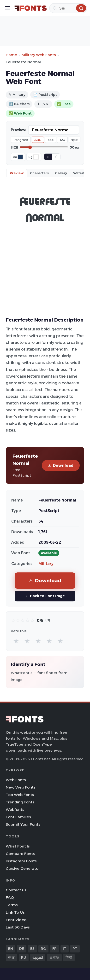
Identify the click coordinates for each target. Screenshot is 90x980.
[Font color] (20, 157)
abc (51, 140)
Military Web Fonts (39, 55)
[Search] (68, 8)
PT (75, 949)
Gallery (61, 173)
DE (22, 949)
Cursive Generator (23, 868)
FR (54, 949)
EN (11, 949)
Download (61, 465)
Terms (12, 905)
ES (32, 949)
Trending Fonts (20, 802)
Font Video (16, 920)
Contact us (16, 890)
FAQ (10, 897)
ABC (38, 140)
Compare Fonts (20, 854)
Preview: (18, 130)
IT (65, 949)
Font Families (18, 817)
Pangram (21, 140)
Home (11, 55)
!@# (75, 140)
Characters (39, 173)
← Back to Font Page (45, 596)
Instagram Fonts (21, 861)
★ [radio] (16, 641)
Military (46, 564)
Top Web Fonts (20, 795)
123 (62, 140)
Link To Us (15, 912)
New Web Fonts (21, 787)
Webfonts (15, 810)
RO (43, 949)
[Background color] (36, 157)
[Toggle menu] (7, 8)
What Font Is (18, 846)
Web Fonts (16, 780)
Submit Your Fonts (23, 824)
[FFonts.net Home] (31, 8)
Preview (17, 173)
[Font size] (44, 147)
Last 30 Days (18, 927)
